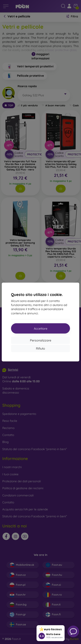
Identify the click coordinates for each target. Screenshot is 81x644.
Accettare (41, 328)
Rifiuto (40, 348)
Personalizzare (41, 340)
